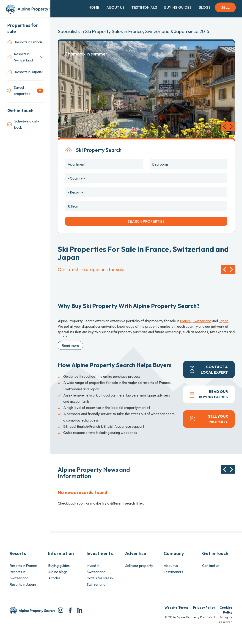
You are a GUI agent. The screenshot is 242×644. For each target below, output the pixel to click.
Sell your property (139, 566)
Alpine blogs (58, 572)
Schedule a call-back (23, 124)
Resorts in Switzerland (20, 57)
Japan (224, 321)
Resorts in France (25, 42)
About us (171, 566)
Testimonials (144, 7)
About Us (115, 7)
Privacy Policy (204, 608)
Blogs (205, 7)
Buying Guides (178, 7)
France (185, 321)
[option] (146, 89)
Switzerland (202, 321)
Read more (70, 345)
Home (94, 7)
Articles (54, 578)
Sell (225, 7)
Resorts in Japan (24, 72)
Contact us (211, 566)
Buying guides (59, 566)
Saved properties (25, 90)
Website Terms (176, 608)
